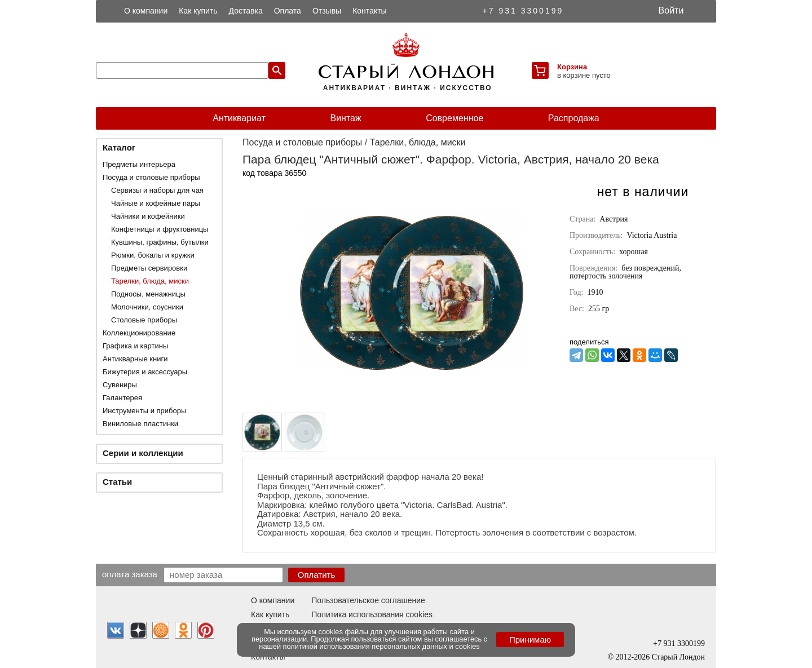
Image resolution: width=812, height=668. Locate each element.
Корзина (572, 67)
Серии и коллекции (143, 453)
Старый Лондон (678, 657)
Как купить (198, 11)
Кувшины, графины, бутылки (160, 242)
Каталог (119, 147)
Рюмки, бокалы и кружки (153, 255)
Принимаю (530, 640)
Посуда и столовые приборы (151, 177)
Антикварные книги (135, 359)
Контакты (369, 11)
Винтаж (345, 118)
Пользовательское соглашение (368, 600)
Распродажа (574, 118)
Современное (454, 118)
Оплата (288, 11)
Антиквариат (239, 118)
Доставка (246, 11)
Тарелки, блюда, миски (150, 281)
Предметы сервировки (149, 268)
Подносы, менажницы (148, 294)
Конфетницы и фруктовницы (160, 229)
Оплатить (317, 575)
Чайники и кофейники (148, 216)
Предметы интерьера (139, 164)
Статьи (117, 482)
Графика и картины (135, 346)
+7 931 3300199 (523, 11)
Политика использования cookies (372, 614)
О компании (146, 11)
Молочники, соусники (147, 307)
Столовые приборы (144, 320)
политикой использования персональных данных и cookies (381, 646)
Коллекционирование (139, 333)
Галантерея (122, 398)
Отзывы (327, 11)
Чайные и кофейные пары (156, 203)
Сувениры (120, 385)
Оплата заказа (130, 574)
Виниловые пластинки (140, 424)
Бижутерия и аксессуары (145, 372)
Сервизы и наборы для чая (157, 190)
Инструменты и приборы (144, 411)
